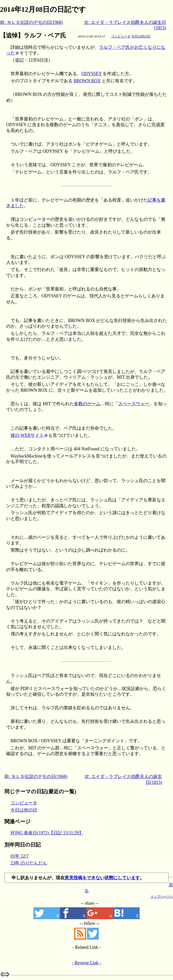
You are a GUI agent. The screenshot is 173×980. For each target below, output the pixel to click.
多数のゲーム (87, 404)
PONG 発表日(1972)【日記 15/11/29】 (47, 833)
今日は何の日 (141, 36)
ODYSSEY (91, 74)
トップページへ (162, 897)
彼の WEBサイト (27, 435)
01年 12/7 (20, 856)
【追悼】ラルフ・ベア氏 (33, 35)
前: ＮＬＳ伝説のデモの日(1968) (31, 22)
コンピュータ (121, 36)
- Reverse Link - (86, 963)
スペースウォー (134, 404)
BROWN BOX (87, 81)
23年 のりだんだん (29, 863)
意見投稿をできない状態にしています (102, 878)
